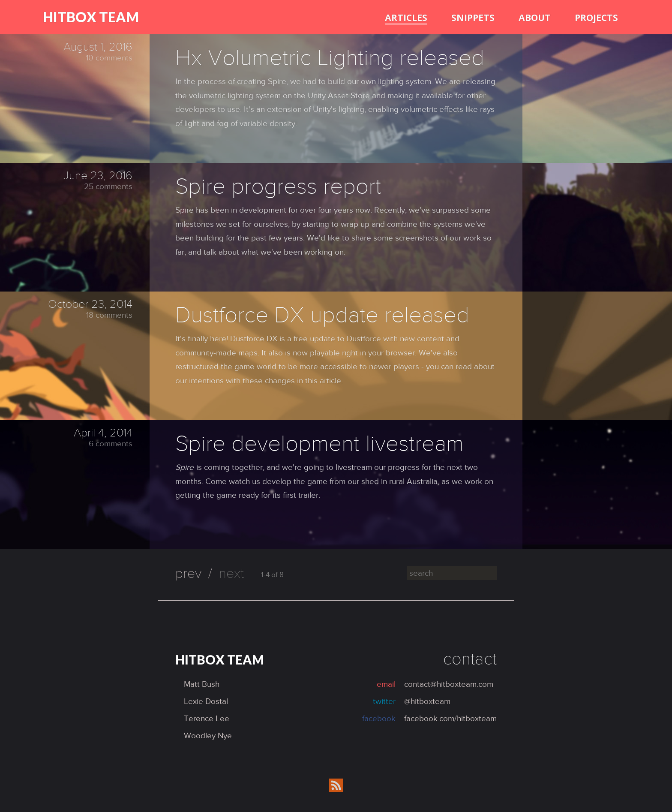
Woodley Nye (208, 735)
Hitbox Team (91, 17)
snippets (473, 17)
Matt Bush (202, 684)
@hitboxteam (427, 701)
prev (188, 573)
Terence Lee (207, 718)
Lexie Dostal (206, 701)
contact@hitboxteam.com (449, 684)
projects (596, 17)
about (535, 17)
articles (406, 17)
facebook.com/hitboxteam (450, 718)
